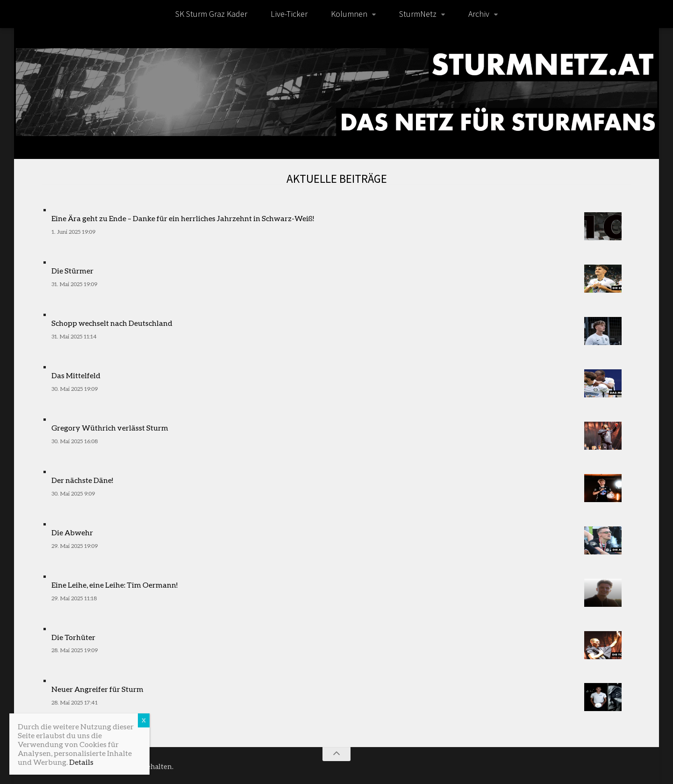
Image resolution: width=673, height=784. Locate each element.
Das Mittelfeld (76, 375)
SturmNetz (418, 14)
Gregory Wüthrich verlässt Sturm (110, 427)
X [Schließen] (144, 720)
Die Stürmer (72, 270)
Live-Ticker (289, 14)
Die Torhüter (73, 636)
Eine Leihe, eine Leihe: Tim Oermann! (115, 583)
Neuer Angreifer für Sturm (97, 687)
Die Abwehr (72, 531)
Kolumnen (349, 14)
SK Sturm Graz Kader (211, 14)
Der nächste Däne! (82, 479)
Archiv (479, 14)
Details (81, 762)
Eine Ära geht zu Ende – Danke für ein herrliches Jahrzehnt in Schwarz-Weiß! (183, 218)
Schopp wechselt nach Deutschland (112, 322)
